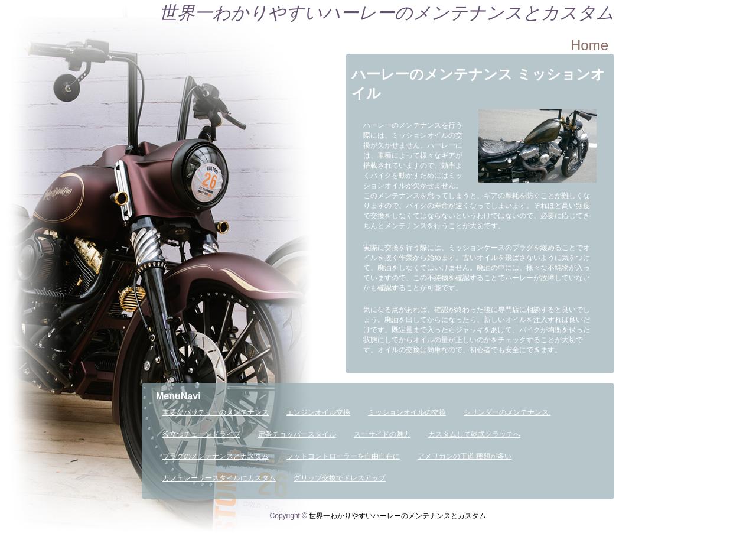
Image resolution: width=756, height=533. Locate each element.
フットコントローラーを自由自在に (343, 456)
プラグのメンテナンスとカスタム (216, 456)
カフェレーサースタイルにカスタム (219, 478)
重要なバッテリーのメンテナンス (216, 412)
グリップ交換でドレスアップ (340, 478)
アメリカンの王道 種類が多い (465, 456)
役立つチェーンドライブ (201, 434)
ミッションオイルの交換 (407, 412)
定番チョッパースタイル (297, 434)
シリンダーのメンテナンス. (507, 412)
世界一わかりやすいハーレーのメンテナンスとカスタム (387, 13)
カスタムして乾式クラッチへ (474, 434)
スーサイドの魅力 (382, 434)
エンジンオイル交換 (318, 412)
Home (589, 45)
